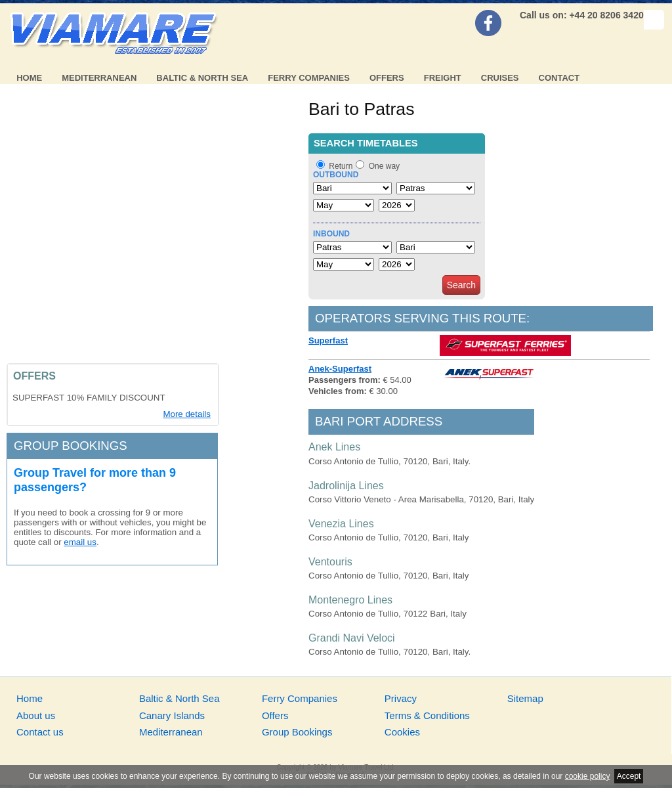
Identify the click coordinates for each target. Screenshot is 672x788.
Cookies (402, 732)
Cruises (500, 78)
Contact (559, 78)
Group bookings (71, 446)
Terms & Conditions (427, 715)
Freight (443, 78)
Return (341, 166)
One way (384, 166)
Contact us (40, 732)
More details (187, 414)
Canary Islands (172, 715)
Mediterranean (99, 78)
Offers (387, 78)
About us (36, 715)
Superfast (328, 340)
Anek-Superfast (340, 369)
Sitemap (525, 698)
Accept (629, 776)
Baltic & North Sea (202, 78)
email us (80, 542)
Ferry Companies (309, 78)
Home (29, 78)
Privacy (401, 698)
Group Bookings (297, 732)
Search (461, 285)
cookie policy (588, 776)
